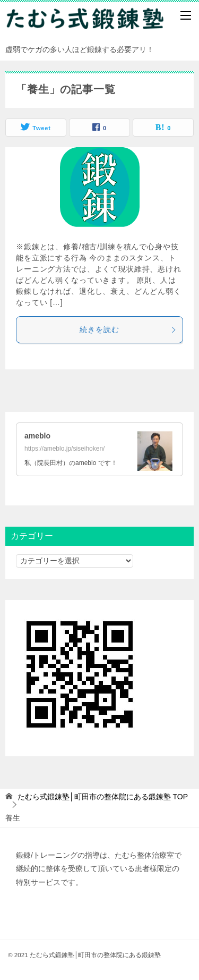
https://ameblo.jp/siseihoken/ (64, 449)
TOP (103, 797)
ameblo (37, 436)
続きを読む (128, 330)
